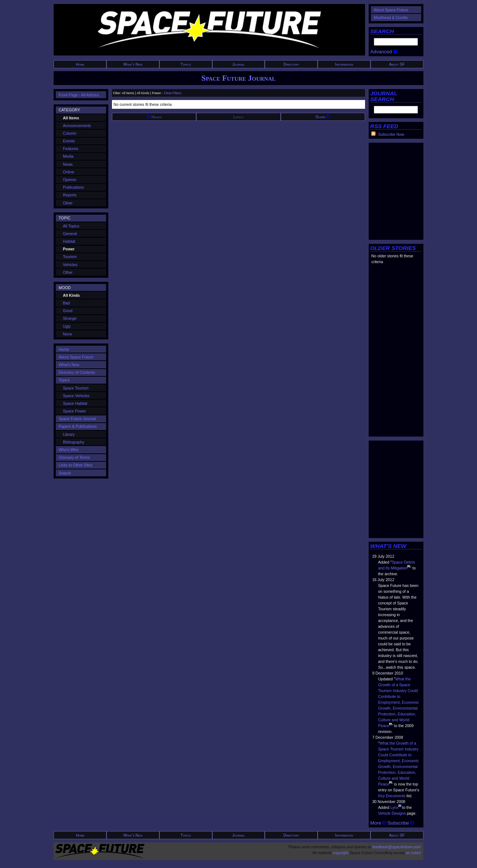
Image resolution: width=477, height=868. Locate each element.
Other (68, 203)
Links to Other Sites (76, 465)
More (378, 823)
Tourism (70, 257)
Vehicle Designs (392, 813)
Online (69, 172)
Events (69, 141)
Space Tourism (76, 388)
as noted (413, 853)
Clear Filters (172, 93)
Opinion (70, 180)
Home (80, 64)
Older (323, 117)
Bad (67, 303)
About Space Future (391, 10)
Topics (186, 64)
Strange (70, 318)
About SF (397, 64)
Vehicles (70, 265)
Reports (70, 195)
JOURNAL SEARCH (384, 96)
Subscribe (401, 823)
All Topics (71, 226)
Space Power (75, 411)
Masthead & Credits (391, 18)
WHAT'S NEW (388, 546)
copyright (340, 853)
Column (70, 133)
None (68, 334)
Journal (239, 64)
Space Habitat (75, 403)
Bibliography (74, 442)
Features (71, 149)
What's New (133, 64)
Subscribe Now (391, 134)
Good (68, 311)
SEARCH (382, 31)
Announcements (77, 126)
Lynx (394, 807)
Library (69, 434)
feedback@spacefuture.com (397, 847)
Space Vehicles (76, 396)
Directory (291, 64)
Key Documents (392, 796)
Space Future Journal (238, 78)
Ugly (67, 326)
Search (65, 473)
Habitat (69, 241)
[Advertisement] (396, 189)
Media (68, 156)
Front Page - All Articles (79, 95)
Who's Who (69, 450)
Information (344, 64)
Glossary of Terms (74, 457)
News (68, 164)
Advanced (383, 52)
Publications (73, 187)
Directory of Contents (77, 372)
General (70, 234)
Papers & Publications (78, 426)
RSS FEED (384, 126)
